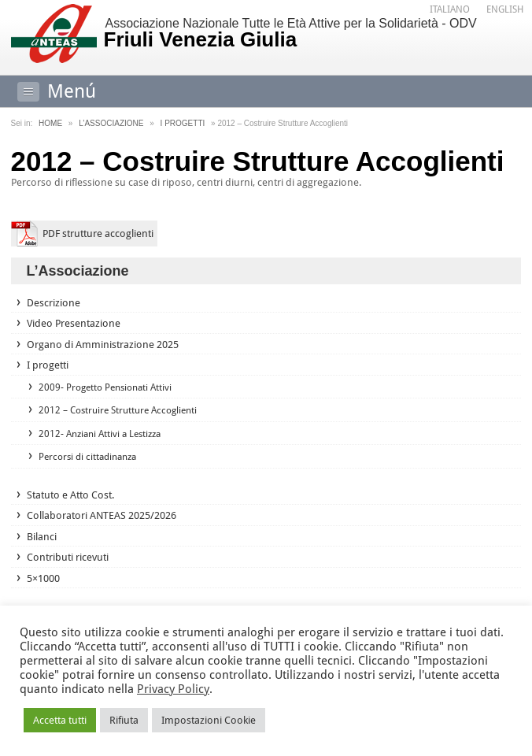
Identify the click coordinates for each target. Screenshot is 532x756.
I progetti (183, 123)
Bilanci (42, 537)
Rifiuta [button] (124, 720)
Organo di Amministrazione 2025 (103, 345)
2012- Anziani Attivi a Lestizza (100, 434)
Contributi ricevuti (68, 557)
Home (50, 123)
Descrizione (54, 303)
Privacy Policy (173, 689)
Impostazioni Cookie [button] (209, 720)
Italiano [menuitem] (450, 9)
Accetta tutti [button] (60, 720)
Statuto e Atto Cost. (70, 495)
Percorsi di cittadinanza (87, 457)
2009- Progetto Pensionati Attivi (105, 387)
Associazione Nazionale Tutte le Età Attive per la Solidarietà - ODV (311, 34)
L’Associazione (111, 123)
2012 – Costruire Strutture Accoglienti (118, 410)
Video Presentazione (74, 323)
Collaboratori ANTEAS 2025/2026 (102, 515)
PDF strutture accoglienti (98, 233)
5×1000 (43, 578)
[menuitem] (450, 10)
